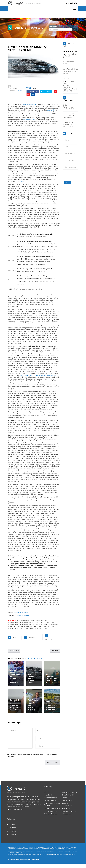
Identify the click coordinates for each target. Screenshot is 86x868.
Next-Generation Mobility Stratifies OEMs (27, 49)
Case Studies (49, 795)
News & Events (67, 809)
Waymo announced (29, 104)
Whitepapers (66, 814)
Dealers (64, 798)
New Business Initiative (52, 809)
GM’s (22, 182)
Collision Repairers (51, 798)
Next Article (54, 651)
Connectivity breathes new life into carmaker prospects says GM (15, 705)
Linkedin (11, 828)
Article (65, 69)
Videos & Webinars (51, 814)
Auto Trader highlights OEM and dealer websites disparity (33, 705)
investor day (51, 110)
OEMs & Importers (29, 28)
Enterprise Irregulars (23, 615)
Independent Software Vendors (52, 804)
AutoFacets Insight (68, 52)
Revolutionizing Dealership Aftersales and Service (70, 71)
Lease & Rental (67, 806)
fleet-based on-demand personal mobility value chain (38, 375)
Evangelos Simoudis (21, 612)
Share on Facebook (33, 92)
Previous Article (15, 651)
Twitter (11, 825)
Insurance (65, 803)
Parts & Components (69, 811)
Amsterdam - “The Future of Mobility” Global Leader (69, 116)
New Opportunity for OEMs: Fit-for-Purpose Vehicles (51, 679)
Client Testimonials (68, 795)
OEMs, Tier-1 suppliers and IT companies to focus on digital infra (52, 706)
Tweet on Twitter (47, 92)
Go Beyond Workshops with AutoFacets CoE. (68, 107)
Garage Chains (67, 801)
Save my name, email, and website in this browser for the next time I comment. (32, 756)
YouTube (11, 831)
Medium (11, 835)
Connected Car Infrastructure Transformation (68, 125)
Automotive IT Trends (69, 792)
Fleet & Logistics (50, 801)
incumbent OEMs (29, 120)
